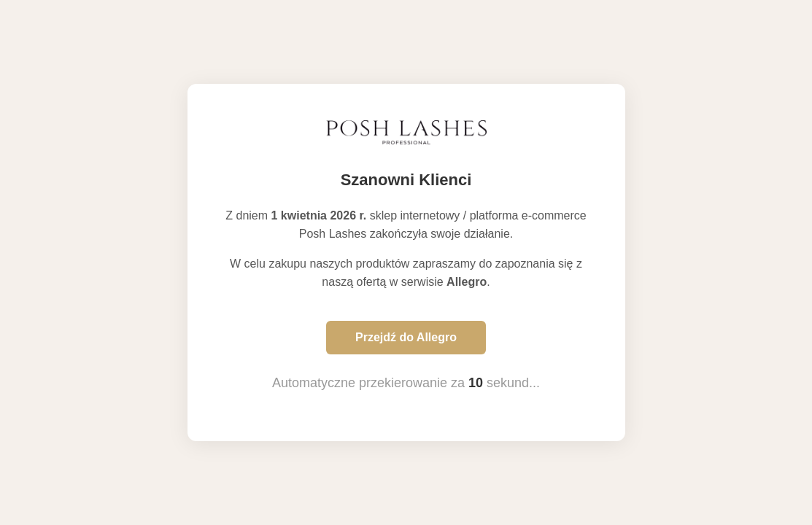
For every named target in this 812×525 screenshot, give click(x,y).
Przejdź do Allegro (406, 337)
